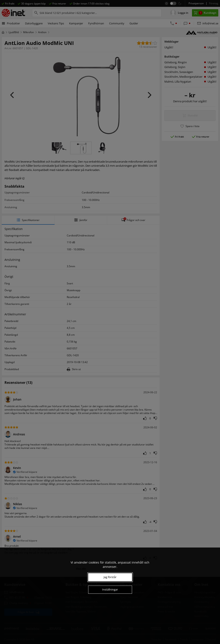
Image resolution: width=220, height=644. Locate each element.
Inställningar (110, 589)
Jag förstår (110, 577)
